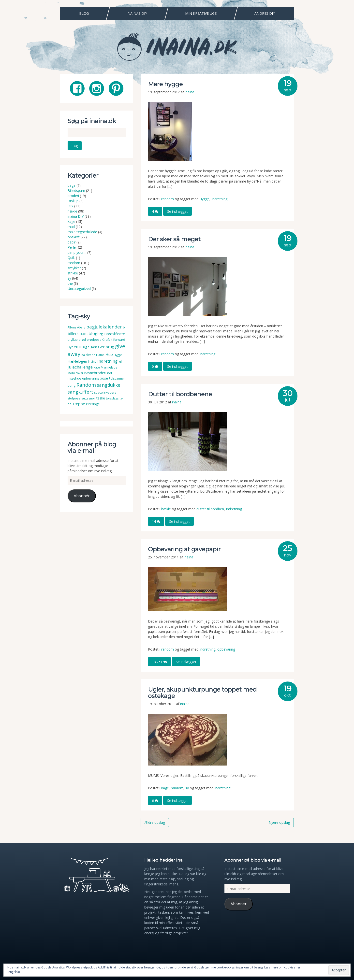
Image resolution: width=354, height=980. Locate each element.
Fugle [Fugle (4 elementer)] (86, 347)
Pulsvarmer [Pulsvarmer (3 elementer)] (117, 378)
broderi (73, 196)
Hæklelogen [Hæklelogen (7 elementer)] (77, 361)
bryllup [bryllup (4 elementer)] (73, 340)
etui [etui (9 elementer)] (77, 347)
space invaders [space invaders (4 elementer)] (105, 392)
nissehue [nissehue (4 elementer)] (74, 378)
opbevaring (226, 649)
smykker (74, 268)
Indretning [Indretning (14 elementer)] (107, 361)
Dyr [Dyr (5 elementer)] (70, 347)
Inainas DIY (137, 13)
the (70, 283)
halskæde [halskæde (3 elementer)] (88, 355)
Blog (84, 13)
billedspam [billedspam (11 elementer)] (78, 334)
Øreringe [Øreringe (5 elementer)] (93, 404)
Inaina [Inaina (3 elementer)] (92, 362)
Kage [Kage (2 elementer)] (97, 368)
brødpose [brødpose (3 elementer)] (94, 340)
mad (71, 227)
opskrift (74, 237)
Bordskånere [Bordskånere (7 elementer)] (115, 334)
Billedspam (76, 191)
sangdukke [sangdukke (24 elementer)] (109, 385)
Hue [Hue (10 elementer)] (109, 355)
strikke (73, 273)
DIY (70, 206)
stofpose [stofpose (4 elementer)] (74, 398)
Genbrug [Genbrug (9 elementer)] (106, 347)
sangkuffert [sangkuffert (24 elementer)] (80, 392)
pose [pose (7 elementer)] (104, 378)
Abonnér (82, 496)
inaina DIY (76, 216)
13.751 (159, 662)
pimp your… (77, 252)
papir (72, 242)
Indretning (219, 199)
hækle (166, 509)
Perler (72, 247)
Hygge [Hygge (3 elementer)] (118, 355)
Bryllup (73, 201)
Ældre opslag (155, 822)
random (168, 199)
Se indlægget (177, 211)
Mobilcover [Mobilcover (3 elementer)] (75, 373)
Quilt (71, 258)
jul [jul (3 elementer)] (120, 362)
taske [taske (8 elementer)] (101, 398)
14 (156, 521)
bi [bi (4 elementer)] (124, 327)
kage (165, 788)
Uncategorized (79, 289)
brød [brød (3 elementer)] (82, 340)
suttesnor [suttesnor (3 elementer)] (88, 398)
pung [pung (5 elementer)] (72, 385)
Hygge (204, 199)
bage (72, 185)
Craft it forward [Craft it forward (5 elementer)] (114, 340)
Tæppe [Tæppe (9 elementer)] (79, 404)
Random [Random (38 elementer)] (86, 385)
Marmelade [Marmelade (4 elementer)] (109, 367)
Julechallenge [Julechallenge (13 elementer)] (80, 367)
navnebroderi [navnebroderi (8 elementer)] (95, 373)
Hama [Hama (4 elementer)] (100, 355)
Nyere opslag (279, 822)
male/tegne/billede (82, 232)
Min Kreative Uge (201, 13)
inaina (190, 92)
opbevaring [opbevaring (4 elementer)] (90, 378)
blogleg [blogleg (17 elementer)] (96, 333)
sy (187, 788)
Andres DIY (265, 13)
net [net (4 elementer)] (110, 373)
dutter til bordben (210, 509)
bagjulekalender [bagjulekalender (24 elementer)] (104, 327)
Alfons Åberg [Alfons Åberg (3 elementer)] (76, 327)
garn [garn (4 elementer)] (94, 347)
